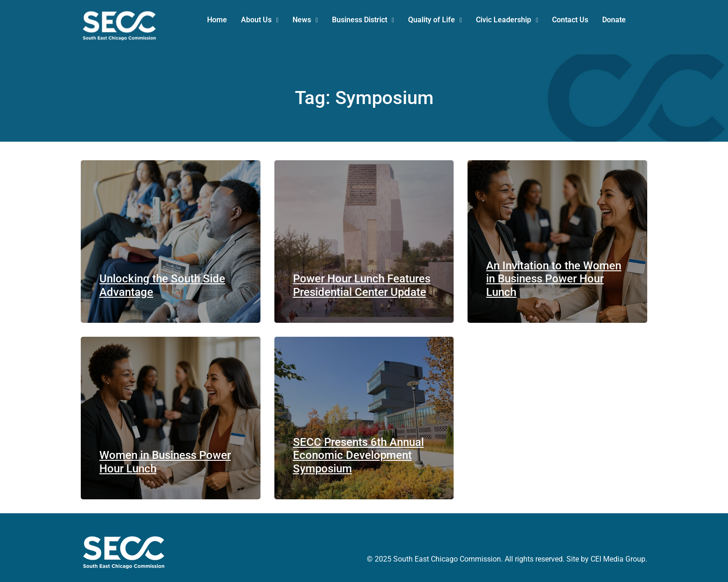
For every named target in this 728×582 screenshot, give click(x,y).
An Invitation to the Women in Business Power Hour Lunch (554, 279)
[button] (260, 20)
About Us (260, 20)
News (305, 20)
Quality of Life (435, 20)
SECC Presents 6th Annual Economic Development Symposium (358, 456)
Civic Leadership (507, 20)
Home (217, 20)
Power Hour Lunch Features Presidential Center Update (362, 285)
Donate (614, 20)
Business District (363, 20)
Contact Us (570, 20)
